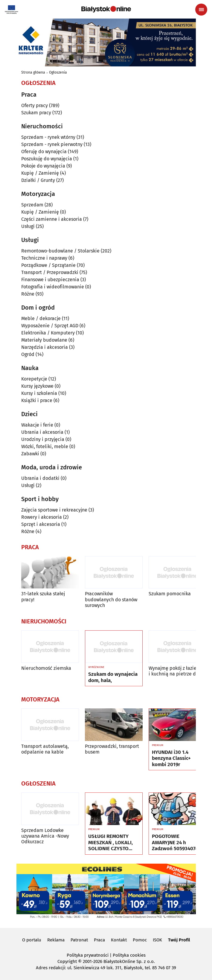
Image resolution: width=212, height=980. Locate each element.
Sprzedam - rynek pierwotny (52, 144)
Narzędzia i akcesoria (45, 347)
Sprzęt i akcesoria (41, 524)
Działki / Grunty (38, 180)
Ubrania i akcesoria (42, 432)
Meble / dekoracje (41, 318)
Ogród (28, 354)
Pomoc (140, 940)
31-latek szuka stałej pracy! (43, 596)
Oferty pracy (35, 105)
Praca (99, 940)
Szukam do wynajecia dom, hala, (113, 677)
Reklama (56, 940)
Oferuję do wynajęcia (44, 152)
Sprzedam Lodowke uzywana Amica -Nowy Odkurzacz (45, 836)
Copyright (67, 961)
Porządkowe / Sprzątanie (48, 265)
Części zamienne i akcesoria (52, 219)
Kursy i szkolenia (39, 393)
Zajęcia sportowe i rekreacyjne (54, 510)
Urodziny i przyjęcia (43, 439)
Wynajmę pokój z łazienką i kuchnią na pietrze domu (177, 671)
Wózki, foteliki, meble (45, 446)
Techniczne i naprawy (44, 258)
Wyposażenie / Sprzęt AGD (50, 326)
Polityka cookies (129, 955)
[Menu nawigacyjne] (201, 10)
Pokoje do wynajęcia (43, 166)
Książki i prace (37, 400)
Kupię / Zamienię (40, 173)
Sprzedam (32, 205)
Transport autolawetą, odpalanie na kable (45, 749)
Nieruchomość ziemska (46, 668)
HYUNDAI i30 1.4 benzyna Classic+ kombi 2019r (171, 758)
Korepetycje (34, 379)
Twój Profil (179, 940)
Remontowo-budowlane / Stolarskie (60, 251)
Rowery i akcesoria (42, 517)
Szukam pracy (36, 113)
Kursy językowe (37, 386)
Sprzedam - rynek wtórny (48, 137)
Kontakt (119, 940)
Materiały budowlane (44, 340)
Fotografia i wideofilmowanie (53, 287)
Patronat (79, 940)
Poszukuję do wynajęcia (47, 159)
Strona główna (33, 72)
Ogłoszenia (58, 72)
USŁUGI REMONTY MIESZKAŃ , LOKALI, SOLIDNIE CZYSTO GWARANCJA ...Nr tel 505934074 (110, 843)
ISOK (157, 940)
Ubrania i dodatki (40, 478)
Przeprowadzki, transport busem (112, 749)
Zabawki (30, 454)
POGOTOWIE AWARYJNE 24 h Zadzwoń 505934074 (175, 843)
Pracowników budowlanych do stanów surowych (111, 599)
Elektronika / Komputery (48, 333)
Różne (28, 294)
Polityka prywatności (88, 955)
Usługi (28, 226)
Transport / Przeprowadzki (50, 272)
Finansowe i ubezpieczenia (50, 280)
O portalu (32, 940)
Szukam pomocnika (170, 594)
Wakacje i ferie (37, 425)
